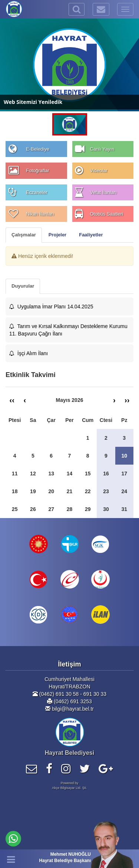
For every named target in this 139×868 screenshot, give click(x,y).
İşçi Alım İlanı (29, 353)
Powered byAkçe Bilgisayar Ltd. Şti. (69, 785)
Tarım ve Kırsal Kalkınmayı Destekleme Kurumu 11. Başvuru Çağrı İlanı (68, 330)
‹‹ (12, 400)
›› (127, 400)
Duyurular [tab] (23, 286)
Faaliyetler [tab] (91, 235)
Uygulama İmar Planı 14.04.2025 (51, 307)
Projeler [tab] (57, 235)
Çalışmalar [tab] (24, 235)
